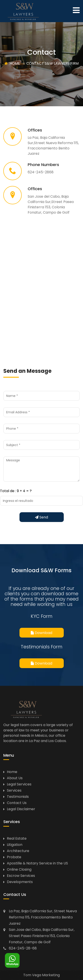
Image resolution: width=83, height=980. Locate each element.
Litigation (15, 845)
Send (41, 517)
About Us (15, 778)
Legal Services (19, 784)
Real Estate (17, 838)
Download (41, 633)
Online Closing (19, 869)
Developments (20, 882)
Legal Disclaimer (21, 809)
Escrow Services (21, 876)
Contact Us (17, 803)
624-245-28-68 (23, 948)
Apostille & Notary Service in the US (37, 863)
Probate (14, 857)
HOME (12, 63)
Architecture (18, 851)
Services (14, 790)
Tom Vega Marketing (41, 975)
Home (12, 772)
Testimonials (18, 797)
